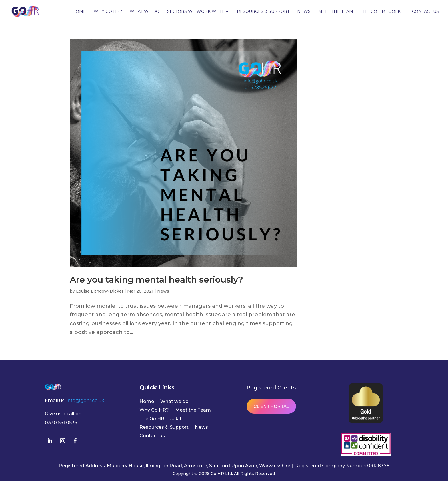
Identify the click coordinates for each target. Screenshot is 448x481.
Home (79, 12)
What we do (145, 12)
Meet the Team (336, 12)
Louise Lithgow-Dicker (100, 291)
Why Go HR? (108, 12)
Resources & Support (263, 12)
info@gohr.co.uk (85, 400)
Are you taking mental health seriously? (156, 280)
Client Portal (271, 406)
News (304, 12)
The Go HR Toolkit (383, 12)
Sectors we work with (195, 12)
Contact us (425, 12)
